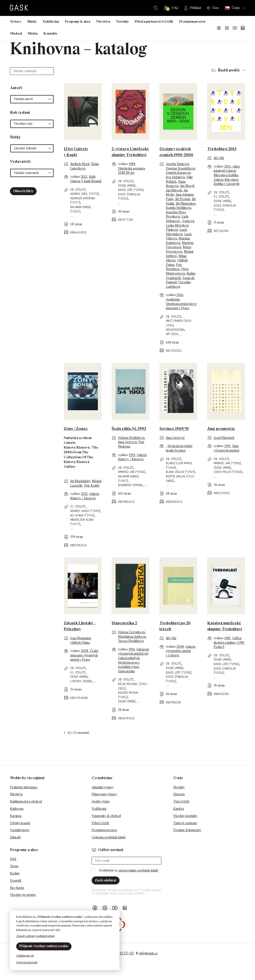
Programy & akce (78, 22)
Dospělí (16, 881)
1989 (132, 164)
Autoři (16, 88)
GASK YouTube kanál (235, 28)
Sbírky (32, 22)
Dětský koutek (20, 823)
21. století (221, 197)
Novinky (123, 22)
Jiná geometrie (221, 429)
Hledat (156, 8)
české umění (127, 186)
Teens (14, 866)
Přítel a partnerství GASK (154, 22)
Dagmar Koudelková (180, 168)
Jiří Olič (219, 158)
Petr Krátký (92, 486)
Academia (173, 299)
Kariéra (179, 809)
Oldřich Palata (80, 643)
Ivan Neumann (80, 638)
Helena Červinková (131, 632)
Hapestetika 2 (124, 623)
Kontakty (51, 33)
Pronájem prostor (192, 22)
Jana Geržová (127, 442)
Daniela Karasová (178, 173)
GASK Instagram (227, 28)
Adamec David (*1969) (85, 511)
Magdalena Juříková (132, 637)
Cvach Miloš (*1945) (228, 472)
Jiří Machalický (80, 481)
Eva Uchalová (175, 177)
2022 (84, 494)
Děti (13, 859)
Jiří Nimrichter (186, 203)
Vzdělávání (51, 22)
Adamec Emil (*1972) (85, 194)
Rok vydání (20, 112)
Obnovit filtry (23, 191)
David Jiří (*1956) (131, 190)
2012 (84, 177)
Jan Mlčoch (174, 190)
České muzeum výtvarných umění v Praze (84, 655)
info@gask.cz (149, 953)
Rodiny (15, 873)
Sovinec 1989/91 (174, 429)
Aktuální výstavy (103, 787)
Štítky (15, 137)
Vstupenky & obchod (106, 816)
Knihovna (17, 809)
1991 (227, 446)
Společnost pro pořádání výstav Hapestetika (129, 667)
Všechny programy (23, 895)
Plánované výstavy (104, 794)
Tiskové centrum (185, 823)
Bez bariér (17, 888)
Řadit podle (229, 70)
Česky (232, 8)
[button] (32, 99)
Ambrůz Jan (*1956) (132, 472)
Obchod (16, 33)
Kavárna (16, 816)
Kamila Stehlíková (178, 208)
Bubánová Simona (130, 485)
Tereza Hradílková (131, 641)
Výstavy (16, 22)
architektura (175, 330)
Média (33, 33)
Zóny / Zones (76, 429)
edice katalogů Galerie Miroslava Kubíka (227, 171)
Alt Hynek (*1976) (82, 515)
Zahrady (16, 837)
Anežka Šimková (177, 164)
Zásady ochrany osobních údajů (35, 936)
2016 (180, 295)
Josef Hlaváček (224, 438)
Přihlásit (195, 8)
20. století (78, 190)
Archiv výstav (101, 801)
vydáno (76, 177)
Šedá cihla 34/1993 (129, 429)
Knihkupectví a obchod (26, 801)
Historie (179, 794)
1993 (132, 455)
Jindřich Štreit (80, 164)
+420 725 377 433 (122, 953)
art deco (172, 334)
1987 (227, 638)
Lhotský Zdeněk (81, 681)
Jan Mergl (187, 186)
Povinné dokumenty (187, 830)
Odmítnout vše (25, 956)
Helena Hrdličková (131, 438)
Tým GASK (181, 801)
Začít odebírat (106, 880)
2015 (228, 166)
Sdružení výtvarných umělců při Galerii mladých (133, 654)
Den (216, 8)
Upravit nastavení (27, 962)
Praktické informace (24, 787)
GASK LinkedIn (243, 28)
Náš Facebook (219, 28)
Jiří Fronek (183, 199)
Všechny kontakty (185, 816)
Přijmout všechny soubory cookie (44, 946)
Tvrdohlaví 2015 (222, 149)
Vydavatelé (20, 161)
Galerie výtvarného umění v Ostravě (181, 651)
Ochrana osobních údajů (109, 837)
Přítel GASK (100, 823)
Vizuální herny (20, 830)
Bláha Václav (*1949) (180, 472)
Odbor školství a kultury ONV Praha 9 (229, 642)
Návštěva (103, 22)
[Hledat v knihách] (32, 71)
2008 (85, 651)
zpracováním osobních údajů (138, 870)
